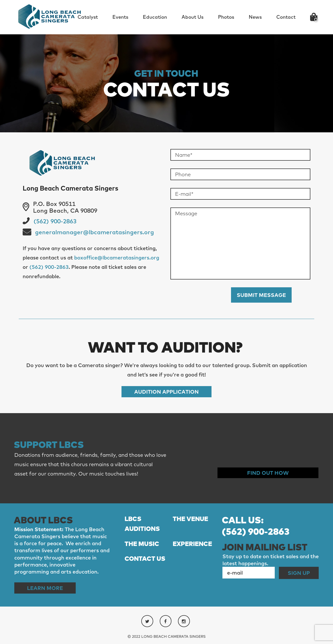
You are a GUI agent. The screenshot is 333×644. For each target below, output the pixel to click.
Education (155, 17)
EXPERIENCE (192, 544)
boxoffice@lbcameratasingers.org (117, 258)
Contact (286, 17)
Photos (226, 17)
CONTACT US (145, 558)
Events (120, 17)
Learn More (45, 588)
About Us (193, 17)
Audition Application (166, 392)
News (255, 17)
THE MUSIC (142, 544)
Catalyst (88, 17)
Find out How (268, 473)
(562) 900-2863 (55, 221)
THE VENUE (190, 519)
